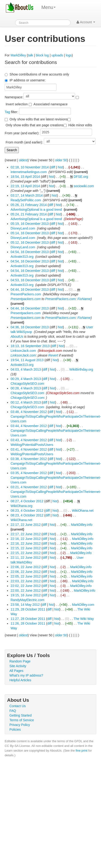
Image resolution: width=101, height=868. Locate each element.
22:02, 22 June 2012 (26, 586)
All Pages (16, 671)
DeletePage (73, 219)
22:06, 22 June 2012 (26, 567)
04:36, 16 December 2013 (30, 327)
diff (53, 167)
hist (60, 167)
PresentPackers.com (26, 294)
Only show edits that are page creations (35, 125)
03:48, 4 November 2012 (29, 412)
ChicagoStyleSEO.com (27, 384)
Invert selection (17, 104)
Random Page (20, 661)
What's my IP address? (26, 675)
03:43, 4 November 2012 (29, 440)
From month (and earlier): (24, 142)
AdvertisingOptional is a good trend (36, 210)
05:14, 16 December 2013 (30, 233)
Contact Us (18, 706)
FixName (84, 299)
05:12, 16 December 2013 (30, 242)
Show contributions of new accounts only (39, 74)
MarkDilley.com (83, 605)
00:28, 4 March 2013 (26, 388)
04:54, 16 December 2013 (30, 252)
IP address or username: (28, 80)
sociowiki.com (84, 186)
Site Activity (18, 666)
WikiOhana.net (83, 511)
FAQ (13, 711)
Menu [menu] (48, 7)
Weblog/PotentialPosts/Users (32, 445)
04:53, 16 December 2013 (30, 280)
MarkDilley (18, 55)
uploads (57, 55)
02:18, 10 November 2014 (30, 167)
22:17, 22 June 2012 (26, 525)
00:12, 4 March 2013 (26, 402)
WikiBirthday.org (81, 369)
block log (42, 55)
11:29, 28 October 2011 (28, 609)
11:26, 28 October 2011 (28, 623)
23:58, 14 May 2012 (25, 605)
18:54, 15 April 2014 (25, 177)
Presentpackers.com (26, 299)
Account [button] (86, 22)
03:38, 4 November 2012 (29, 459)
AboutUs (17, 337)
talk (31, 55)
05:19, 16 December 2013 (30, 224)
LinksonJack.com (23, 351)
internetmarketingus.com (29, 172)
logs (69, 55)
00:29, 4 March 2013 (26, 379)
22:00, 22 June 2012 (26, 591)
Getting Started (20, 715)
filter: (11, 112)
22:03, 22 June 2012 (26, 581)
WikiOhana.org (22, 506)
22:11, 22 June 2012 (26, 558)
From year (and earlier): (22, 133)
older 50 (61, 160)
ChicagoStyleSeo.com (63, 393)
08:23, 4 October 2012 (27, 511)
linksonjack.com (50, 351)
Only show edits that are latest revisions (39, 119)
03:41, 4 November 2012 (29, 449)
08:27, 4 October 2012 (27, 501)
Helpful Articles (20, 680)
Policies (15, 729)
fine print (81, 751)
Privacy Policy (20, 725)
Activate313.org (22, 257)
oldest (23, 160)
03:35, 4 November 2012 (29, 473)
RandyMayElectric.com (27, 600)
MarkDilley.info (82, 525)
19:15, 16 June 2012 (26, 595)
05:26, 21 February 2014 (29, 205)
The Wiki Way (84, 619)
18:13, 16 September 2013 (30, 346)
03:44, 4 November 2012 (29, 426)
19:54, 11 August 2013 (27, 360)
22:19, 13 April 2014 (25, 186)
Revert (53, 355)
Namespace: (14, 97)
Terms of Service (22, 720)
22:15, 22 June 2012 (26, 548)
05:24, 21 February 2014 (29, 214)
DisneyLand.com (23, 228)
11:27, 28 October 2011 (28, 619)
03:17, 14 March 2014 (27, 195)
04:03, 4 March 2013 (26, 369)
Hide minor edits (80, 125)
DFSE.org (81, 177)
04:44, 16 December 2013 (30, 289)
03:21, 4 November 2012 (29, 487)
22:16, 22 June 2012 (26, 539)
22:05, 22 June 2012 (26, 576)
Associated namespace (50, 104)
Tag (7, 112)
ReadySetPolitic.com (26, 200)
